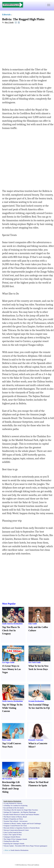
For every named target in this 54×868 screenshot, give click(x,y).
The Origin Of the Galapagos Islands (15, 839)
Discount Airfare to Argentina (13, 828)
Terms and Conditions (33, 865)
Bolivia (7, 19)
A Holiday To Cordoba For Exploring (15, 805)
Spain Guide (33, 779)
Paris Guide (7, 740)
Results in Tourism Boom (31, 828)
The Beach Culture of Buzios (13, 817)
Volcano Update (9, 846)
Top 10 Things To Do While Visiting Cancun (12, 708)
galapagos (43, 846)
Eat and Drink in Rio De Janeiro (14, 808)
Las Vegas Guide (8, 662)
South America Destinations (12, 624)
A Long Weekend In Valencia (13, 803)
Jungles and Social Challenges (31, 823)
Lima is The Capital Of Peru (13, 835)
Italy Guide (33, 624)
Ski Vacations (7, 779)
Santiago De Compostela (11, 812)
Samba (19, 823)
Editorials (6, 15)
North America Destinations (12, 701)
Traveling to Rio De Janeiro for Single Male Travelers (21, 810)
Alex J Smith (9, 22)
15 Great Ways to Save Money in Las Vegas (11, 669)
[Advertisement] (26, 46)
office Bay (16, 841)
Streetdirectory (23, 865)
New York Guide (35, 662)
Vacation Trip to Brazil (11, 821)
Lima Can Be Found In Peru (13, 832)
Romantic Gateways (36, 740)
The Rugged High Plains (29, 19)
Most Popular (9, 604)
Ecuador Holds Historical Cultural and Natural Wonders (21, 814)
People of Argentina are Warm (13, 819)
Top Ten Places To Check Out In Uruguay (11, 630)
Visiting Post (8, 841)
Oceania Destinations (36, 701)
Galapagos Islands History (12, 837)
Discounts (16, 785)
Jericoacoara (23, 821)
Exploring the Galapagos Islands (14, 843)
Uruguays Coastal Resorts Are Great (15, 826)
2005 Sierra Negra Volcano (31, 846)
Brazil (25, 817)
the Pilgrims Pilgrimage (28, 812)
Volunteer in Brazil (10, 823)
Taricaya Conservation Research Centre (16, 830)
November (18, 846)
